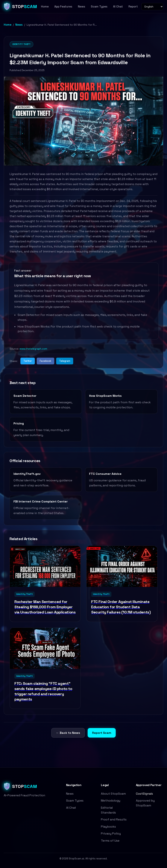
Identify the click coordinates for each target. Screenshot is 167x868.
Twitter (28, 361)
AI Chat (118, 6)
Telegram (65, 361)
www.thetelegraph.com (33, 349)
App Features (63, 6)
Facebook (45, 361)
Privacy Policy (111, 833)
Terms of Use (110, 841)
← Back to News (68, 733)
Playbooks (108, 827)
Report (133, 6)
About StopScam (113, 794)
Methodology (111, 801)
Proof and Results (114, 819)
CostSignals (144, 794)
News (82, 6)
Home (45, 6)
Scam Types (99, 6)
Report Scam (102, 733)
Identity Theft (21, 44)
